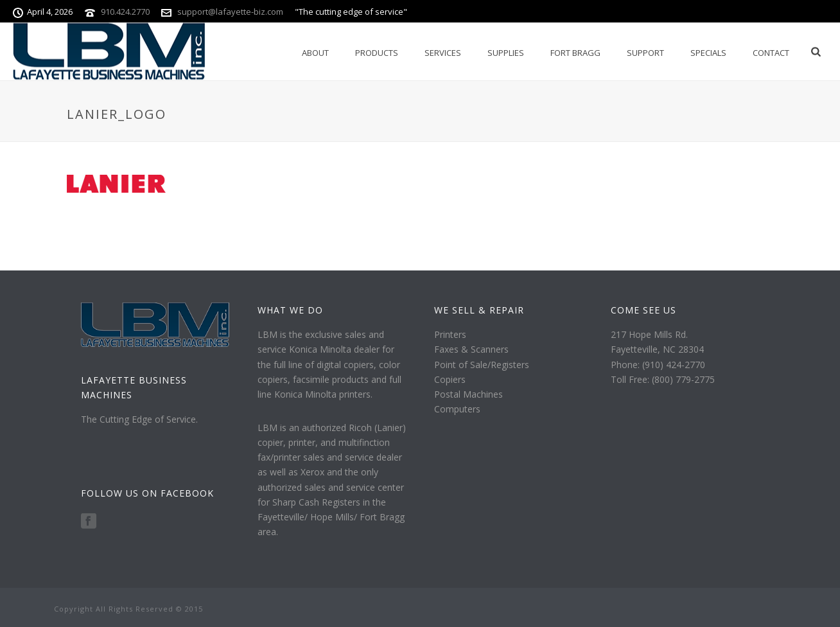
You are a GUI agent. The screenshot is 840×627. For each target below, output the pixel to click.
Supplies (506, 53)
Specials (708, 53)
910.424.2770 (125, 12)
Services (443, 53)
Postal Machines (468, 394)
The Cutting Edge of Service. (139, 419)
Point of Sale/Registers (482, 365)
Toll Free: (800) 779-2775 (663, 379)
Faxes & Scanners (471, 349)
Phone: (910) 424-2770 (658, 365)
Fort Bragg (575, 53)
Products (377, 53)
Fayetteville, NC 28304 (657, 349)
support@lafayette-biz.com (230, 12)
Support (645, 53)
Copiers (450, 379)
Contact (771, 53)
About (315, 53)
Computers (457, 409)
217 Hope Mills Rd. (649, 334)
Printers (450, 334)
